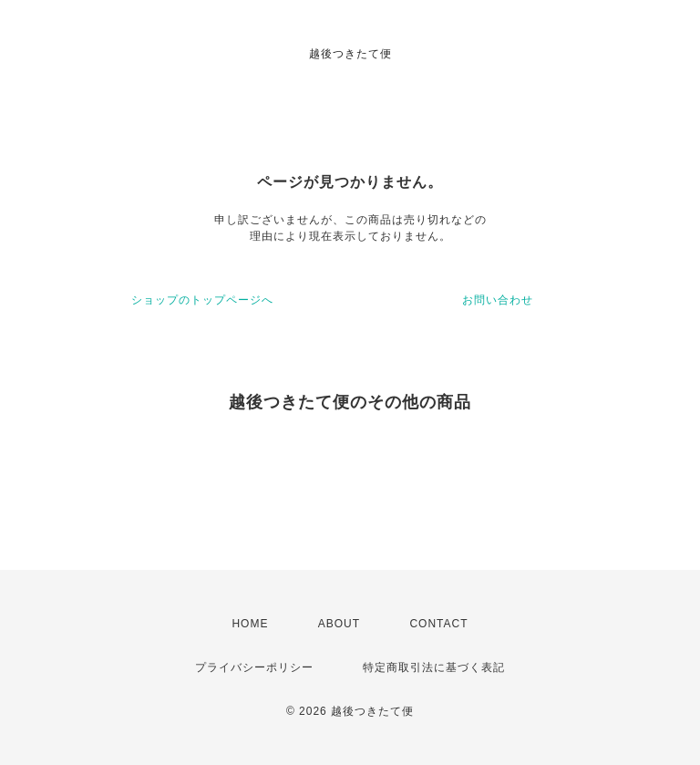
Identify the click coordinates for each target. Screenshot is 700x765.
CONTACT (438, 624)
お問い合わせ (498, 300)
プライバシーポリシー (254, 667)
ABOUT (339, 624)
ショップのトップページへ (202, 300)
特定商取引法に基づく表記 (434, 667)
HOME (250, 624)
